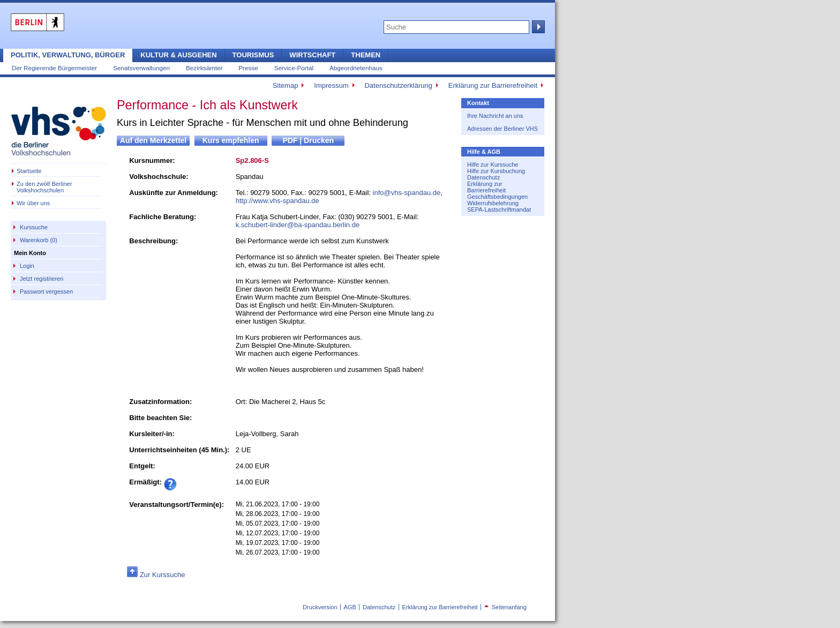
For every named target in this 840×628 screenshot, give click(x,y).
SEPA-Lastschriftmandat (499, 210)
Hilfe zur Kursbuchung (496, 171)
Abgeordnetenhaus (356, 68)
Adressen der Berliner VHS (502, 129)
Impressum (331, 85)
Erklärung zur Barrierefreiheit (493, 85)
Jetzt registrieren (42, 279)
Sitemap (286, 85)
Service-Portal (294, 68)
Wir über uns (33, 203)
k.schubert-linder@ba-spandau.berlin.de (298, 225)
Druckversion (320, 607)
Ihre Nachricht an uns (495, 116)
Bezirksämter (204, 68)
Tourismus (253, 55)
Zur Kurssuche (163, 575)
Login (27, 266)
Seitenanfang (505, 607)
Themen (366, 55)
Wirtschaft (312, 55)
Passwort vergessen (46, 291)
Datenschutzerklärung (398, 85)
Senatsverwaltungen (141, 68)
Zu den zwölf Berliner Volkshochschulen (44, 187)
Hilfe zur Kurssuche (493, 165)
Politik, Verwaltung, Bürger (68, 55)
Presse (248, 68)
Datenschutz (483, 177)
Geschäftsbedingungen (497, 197)
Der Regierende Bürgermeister (54, 68)
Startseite (29, 171)
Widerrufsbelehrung (493, 203)
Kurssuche (34, 227)
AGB (350, 607)
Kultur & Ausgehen (178, 55)
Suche (537, 27)
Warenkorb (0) (39, 240)
